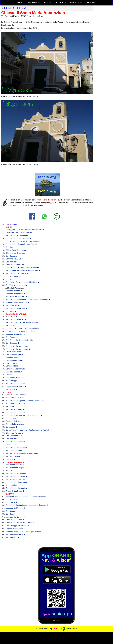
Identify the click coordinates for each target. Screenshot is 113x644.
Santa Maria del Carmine (16, 473)
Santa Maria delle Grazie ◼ (17, 488)
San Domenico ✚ (13, 262)
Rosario (9, 375)
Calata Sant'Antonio (14, 352)
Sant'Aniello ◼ (12, 389)
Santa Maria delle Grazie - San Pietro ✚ (22, 244)
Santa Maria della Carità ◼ (16, 308)
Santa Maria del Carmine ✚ (17, 235)
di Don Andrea (12, 485)
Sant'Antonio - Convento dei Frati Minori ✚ (23, 241)
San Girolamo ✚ (12, 256)
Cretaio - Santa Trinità (15, 529)
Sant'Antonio (11, 325)
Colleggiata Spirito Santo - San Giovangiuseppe (25, 229)
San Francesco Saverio (15, 436)
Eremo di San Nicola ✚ (15, 491)
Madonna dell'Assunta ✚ (16, 508)
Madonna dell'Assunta (15, 358)
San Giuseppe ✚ (13, 343)
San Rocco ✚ (11, 514)
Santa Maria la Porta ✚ (15, 520)
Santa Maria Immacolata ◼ (17, 476)
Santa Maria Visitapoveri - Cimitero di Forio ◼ (24, 415)
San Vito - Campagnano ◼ (16, 285)
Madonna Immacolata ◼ (15, 294)
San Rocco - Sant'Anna (15, 378)
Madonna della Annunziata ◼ (17, 303)
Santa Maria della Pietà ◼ (16, 319)
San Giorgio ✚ (12, 502)
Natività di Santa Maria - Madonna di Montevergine (26, 496)
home (8, 8)
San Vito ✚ (10, 406)
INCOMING (32, 3)
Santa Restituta (12, 366)
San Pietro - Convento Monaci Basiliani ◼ (22, 282)
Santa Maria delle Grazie (16, 369)
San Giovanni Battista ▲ (16, 534)
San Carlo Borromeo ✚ (15, 409)
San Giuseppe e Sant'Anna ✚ (18, 526)
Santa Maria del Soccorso (16, 395)
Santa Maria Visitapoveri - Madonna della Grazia (25, 401)
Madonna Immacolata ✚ (15, 334)
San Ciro (9, 247)
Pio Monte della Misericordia (17, 346)
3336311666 (70, 629)
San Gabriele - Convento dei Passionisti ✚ (23, 328)
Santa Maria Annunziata (15, 384)
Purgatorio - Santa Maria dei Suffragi (20, 331)
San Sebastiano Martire (15, 404)
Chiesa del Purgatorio (14, 433)
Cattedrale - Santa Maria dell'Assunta (21, 232)
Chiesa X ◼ (10, 459)
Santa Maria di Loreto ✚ (15, 412)
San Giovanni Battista (14, 355)
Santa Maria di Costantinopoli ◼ (19, 238)
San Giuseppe (12, 381)
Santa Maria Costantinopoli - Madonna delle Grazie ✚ (27, 505)
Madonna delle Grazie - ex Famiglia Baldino (23, 532)
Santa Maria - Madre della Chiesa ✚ (20, 523)
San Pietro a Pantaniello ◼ (16, 297)
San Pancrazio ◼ (13, 537)
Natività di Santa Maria (15, 465)
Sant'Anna (10, 279)
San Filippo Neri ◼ (13, 456)
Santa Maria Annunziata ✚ (16, 448)
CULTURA (59, 3)
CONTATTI (75, 3)
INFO (46, 3)
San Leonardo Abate (14, 450)
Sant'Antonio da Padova (15, 479)
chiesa (21, 8)
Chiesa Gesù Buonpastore (16, 250)
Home (20, 3)
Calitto (8, 445)
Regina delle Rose (13, 421)
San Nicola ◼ (11, 311)
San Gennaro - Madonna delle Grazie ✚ (22, 453)
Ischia (59, 629)
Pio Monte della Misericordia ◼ (18, 349)
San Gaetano (11, 418)
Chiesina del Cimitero (14, 361)
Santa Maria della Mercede (17, 482)
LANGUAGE (91, 3)
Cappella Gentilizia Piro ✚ (16, 387)
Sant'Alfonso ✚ (12, 499)
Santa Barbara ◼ (13, 305)
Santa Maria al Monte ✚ (15, 442)
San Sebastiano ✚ (13, 511)
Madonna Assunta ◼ (14, 291)
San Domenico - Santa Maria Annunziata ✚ (23, 270)
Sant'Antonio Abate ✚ (14, 259)
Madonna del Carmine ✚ (16, 517)
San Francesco (12, 337)
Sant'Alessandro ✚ (13, 276)
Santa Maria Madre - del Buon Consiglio (22, 322)
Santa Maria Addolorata (15, 265)
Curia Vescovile (11, 225)
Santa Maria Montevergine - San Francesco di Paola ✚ (28, 430)
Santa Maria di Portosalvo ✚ (17, 273)
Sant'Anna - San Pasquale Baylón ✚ (20, 340)
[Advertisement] (57, 638)
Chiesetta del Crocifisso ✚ (16, 253)
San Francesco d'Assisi (15, 398)
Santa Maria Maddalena (15, 317)
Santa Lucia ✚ (12, 427)
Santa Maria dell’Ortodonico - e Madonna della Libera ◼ (28, 300)
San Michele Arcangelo (15, 424)
